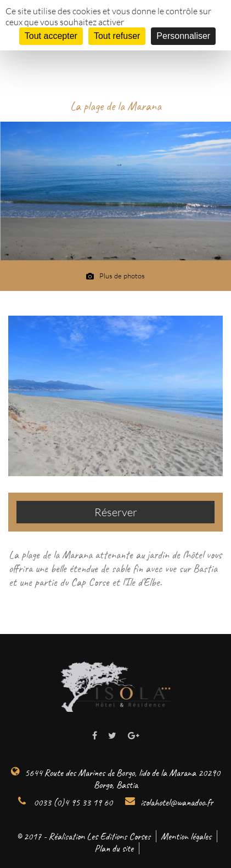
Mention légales (186, 836)
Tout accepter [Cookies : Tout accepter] (51, 36)
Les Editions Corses (119, 836)
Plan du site (114, 848)
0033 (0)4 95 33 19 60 (65, 802)
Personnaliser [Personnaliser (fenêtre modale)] (183, 36)
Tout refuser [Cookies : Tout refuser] (117, 36)
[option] (116, 191)
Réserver (116, 512)
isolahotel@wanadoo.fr (169, 802)
